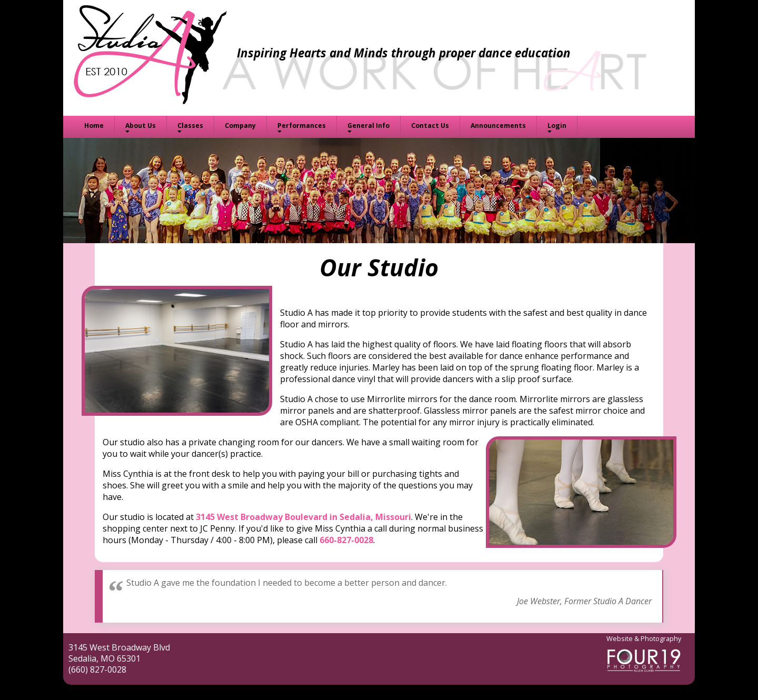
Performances (302, 126)
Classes (190, 126)
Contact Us (430, 126)
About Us (141, 126)
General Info (368, 126)
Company (240, 126)
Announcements (498, 126)
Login (557, 126)
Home (94, 126)
